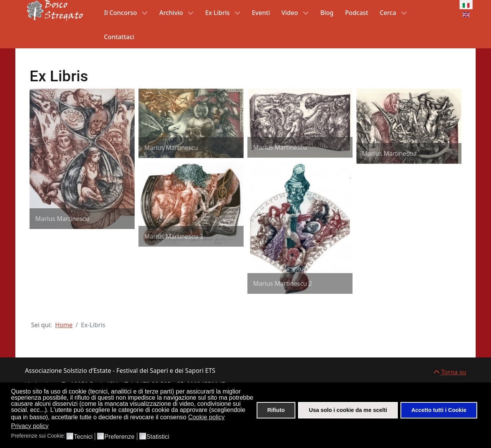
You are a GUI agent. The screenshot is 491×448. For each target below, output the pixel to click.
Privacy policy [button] (30, 426)
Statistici (158, 437)
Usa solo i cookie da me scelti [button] (348, 410)
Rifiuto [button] (276, 410)
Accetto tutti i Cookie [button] (439, 410)
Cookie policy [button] (206, 417)
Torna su (450, 372)
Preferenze (119, 437)
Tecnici (83, 437)
